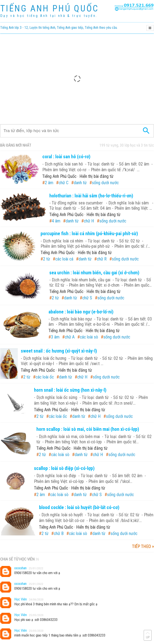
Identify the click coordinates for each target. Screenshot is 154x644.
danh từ (80, 183)
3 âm (55, 337)
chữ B (59, 533)
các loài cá (64, 259)
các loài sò (89, 337)
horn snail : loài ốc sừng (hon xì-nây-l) (70, 390)
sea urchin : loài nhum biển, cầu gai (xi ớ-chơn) (94, 273)
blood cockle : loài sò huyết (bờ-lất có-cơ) (79, 507)
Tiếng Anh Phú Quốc (59, 176)
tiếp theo (141, 546)
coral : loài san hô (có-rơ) (66, 157)
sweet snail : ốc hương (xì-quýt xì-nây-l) (59, 351)
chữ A (70, 337)
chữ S (87, 298)
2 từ (47, 259)
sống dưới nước (105, 183)
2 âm (49, 183)
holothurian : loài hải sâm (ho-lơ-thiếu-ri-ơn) (91, 196)
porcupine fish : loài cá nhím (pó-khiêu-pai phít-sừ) (89, 234)
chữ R (102, 259)
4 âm (56, 221)
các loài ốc (45, 377)
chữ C (64, 183)
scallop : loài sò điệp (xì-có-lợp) (64, 468)
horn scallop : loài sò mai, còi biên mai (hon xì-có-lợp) (88, 429)
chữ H (89, 221)
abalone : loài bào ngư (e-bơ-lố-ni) (81, 312)
